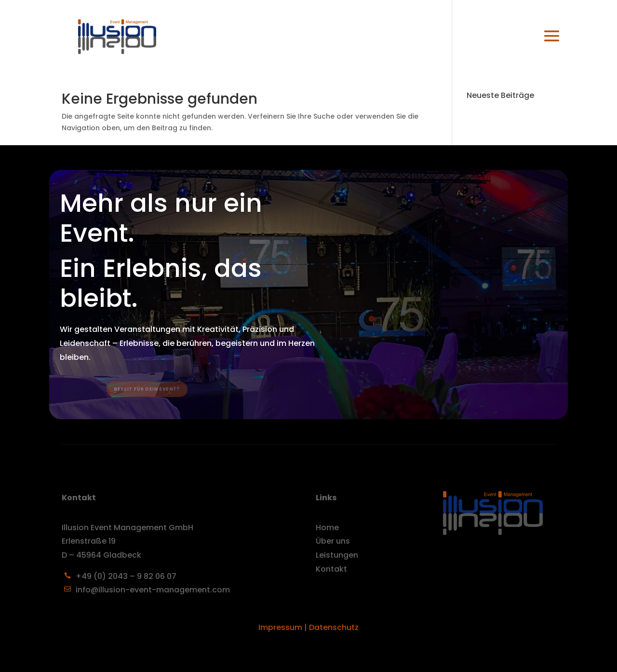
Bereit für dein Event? (152, 389)
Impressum (280, 627)
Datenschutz (334, 627)
